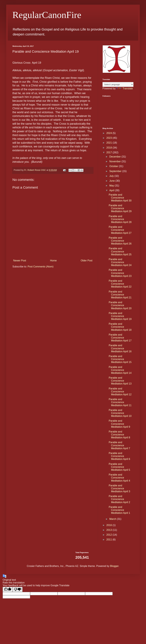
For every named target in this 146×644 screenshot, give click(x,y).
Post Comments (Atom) (41, 267)
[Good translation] (8, 589)
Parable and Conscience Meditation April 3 (119, 488)
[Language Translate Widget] (118, 84)
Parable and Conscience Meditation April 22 (120, 284)
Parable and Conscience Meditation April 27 (120, 230)
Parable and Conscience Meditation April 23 (120, 273)
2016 (109, 525)
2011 (109, 540)
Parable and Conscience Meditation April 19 (120, 316)
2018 (109, 148)
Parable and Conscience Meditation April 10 (120, 413)
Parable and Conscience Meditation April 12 (120, 392)
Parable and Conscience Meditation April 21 (120, 295)
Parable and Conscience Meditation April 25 (120, 251)
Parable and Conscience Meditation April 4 (119, 478)
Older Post (87, 261)
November (115, 161)
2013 (109, 530)
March (113, 519)
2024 (109, 133)
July (112, 176)
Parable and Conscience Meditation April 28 (120, 219)
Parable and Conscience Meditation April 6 (119, 456)
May (112, 186)
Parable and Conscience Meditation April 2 (119, 499)
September (116, 171)
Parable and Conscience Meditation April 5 (119, 467)
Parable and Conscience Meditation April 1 (119, 510)
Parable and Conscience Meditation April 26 (120, 241)
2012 (109, 535)
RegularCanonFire (47, 15)
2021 (109, 143)
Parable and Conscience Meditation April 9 (119, 424)
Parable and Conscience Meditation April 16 (120, 348)
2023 (109, 138)
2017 (109, 152)
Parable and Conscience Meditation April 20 (120, 305)
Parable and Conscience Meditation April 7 (119, 445)
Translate (125, 88)
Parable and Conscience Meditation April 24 (120, 262)
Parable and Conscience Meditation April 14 (120, 370)
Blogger (114, 566)
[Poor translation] (18, 589)
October (114, 166)
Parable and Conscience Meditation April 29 (120, 208)
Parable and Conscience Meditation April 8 (119, 435)
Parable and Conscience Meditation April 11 (120, 402)
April (112, 190)
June (112, 181)
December (115, 157)
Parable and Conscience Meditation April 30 (120, 198)
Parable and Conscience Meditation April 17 (120, 338)
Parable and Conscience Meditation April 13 (120, 381)
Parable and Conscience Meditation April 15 (120, 359)
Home (53, 261)
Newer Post (20, 261)
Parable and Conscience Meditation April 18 (120, 327)
